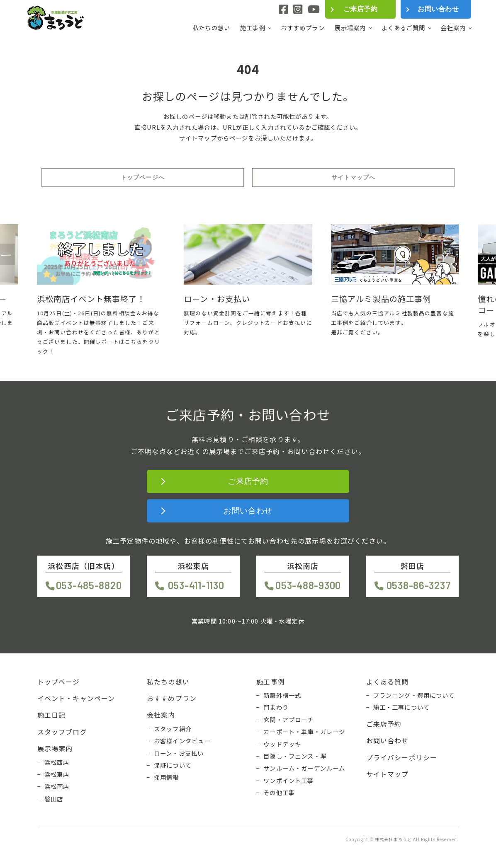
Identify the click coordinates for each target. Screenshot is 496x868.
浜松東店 (57, 774)
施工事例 (253, 28)
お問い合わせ (438, 9)
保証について (173, 765)
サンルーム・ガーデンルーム (304, 768)
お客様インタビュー (182, 741)
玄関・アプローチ (288, 720)
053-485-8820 (89, 585)
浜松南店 (57, 786)
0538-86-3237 (419, 585)
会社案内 (453, 28)
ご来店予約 (360, 9)
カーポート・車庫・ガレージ (304, 732)
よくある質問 (388, 682)
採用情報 (167, 777)
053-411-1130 (196, 585)
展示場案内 (350, 28)
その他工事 (279, 793)
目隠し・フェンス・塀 (295, 756)
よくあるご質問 (404, 28)
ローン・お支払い (179, 753)
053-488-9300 (308, 585)
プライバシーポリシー (402, 757)
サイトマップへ (353, 177)
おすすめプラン (303, 28)
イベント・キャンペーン (76, 698)
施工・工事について (401, 707)
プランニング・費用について (414, 695)
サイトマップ (388, 774)
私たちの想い (211, 28)
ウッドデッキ (282, 744)
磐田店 (54, 799)
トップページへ (143, 177)
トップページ (59, 682)
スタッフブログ (62, 732)
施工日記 (52, 715)
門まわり (276, 707)
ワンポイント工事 (288, 781)
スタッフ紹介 (173, 729)
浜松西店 (57, 762)
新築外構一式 (282, 695)
